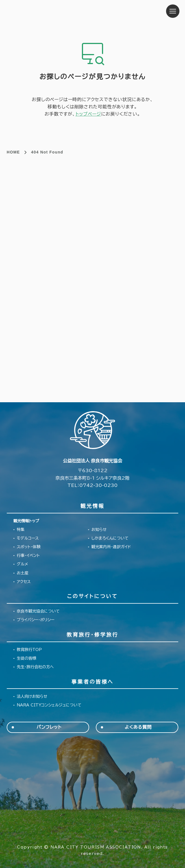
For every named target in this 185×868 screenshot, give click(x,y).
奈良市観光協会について (38, 611)
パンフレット (49, 727)
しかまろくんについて (110, 538)
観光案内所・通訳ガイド (111, 547)
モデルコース (28, 538)
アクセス (24, 582)
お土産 (23, 573)
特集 (21, 530)
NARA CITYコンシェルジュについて (49, 705)
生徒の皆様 (26, 658)
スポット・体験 (29, 547)
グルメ (22, 564)
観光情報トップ (26, 521)
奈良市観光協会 (42, 11)
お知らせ (99, 530)
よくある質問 (138, 727)
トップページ (88, 114)
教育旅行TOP (29, 650)
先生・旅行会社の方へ (35, 667)
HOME (13, 152)
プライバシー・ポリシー (36, 620)
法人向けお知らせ (32, 696)
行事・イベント (28, 555)
